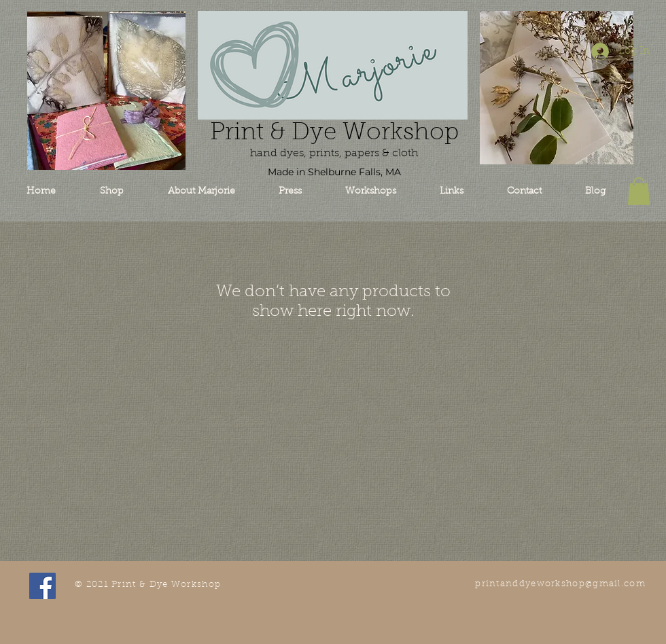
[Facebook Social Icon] (42, 586)
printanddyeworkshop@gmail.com (560, 584)
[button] (639, 191)
